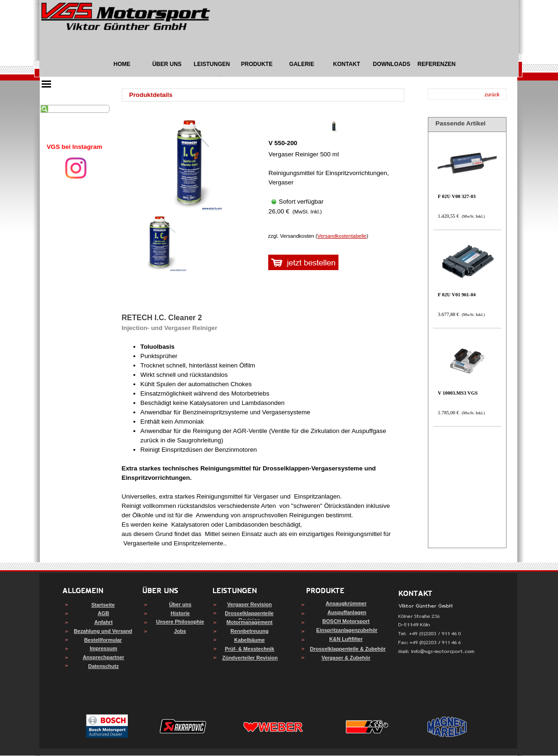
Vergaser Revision (249, 604)
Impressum (104, 648)
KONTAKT (347, 64)
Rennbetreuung (249, 631)
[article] (334, 171)
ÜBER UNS (167, 64)
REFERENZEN (437, 64)
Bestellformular (103, 640)
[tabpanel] (74, 147)
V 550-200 (283, 143)
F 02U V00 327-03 (457, 196)
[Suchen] (74, 109)
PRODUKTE (257, 64)
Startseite (103, 605)
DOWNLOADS (392, 64)
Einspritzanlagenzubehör (347, 630)
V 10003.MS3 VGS (458, 393)
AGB (103, 613)
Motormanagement (250, 622)
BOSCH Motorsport (346, 621)
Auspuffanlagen (347, 612)
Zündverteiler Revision (250, 658)
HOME (122, 64)
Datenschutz (103, 666)
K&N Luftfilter (346, 639)
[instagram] (76, 168)
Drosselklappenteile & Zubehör (348, 649)
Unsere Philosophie (180, 622)
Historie (180, 613)
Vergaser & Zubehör (346, 658)
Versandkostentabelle (342, 236)
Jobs (180, 631)
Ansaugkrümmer (346, 603)
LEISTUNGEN (212, 64)
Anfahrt (103, 622)
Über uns (180, 604)
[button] (437, 652)
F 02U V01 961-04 (457, 295)
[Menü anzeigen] (46, 84)
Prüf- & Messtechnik (250, 649)
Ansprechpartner (104, 657)
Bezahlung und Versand (103, 631)
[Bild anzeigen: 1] (160, 243)
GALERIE (302, 64)
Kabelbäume (249, 640)
